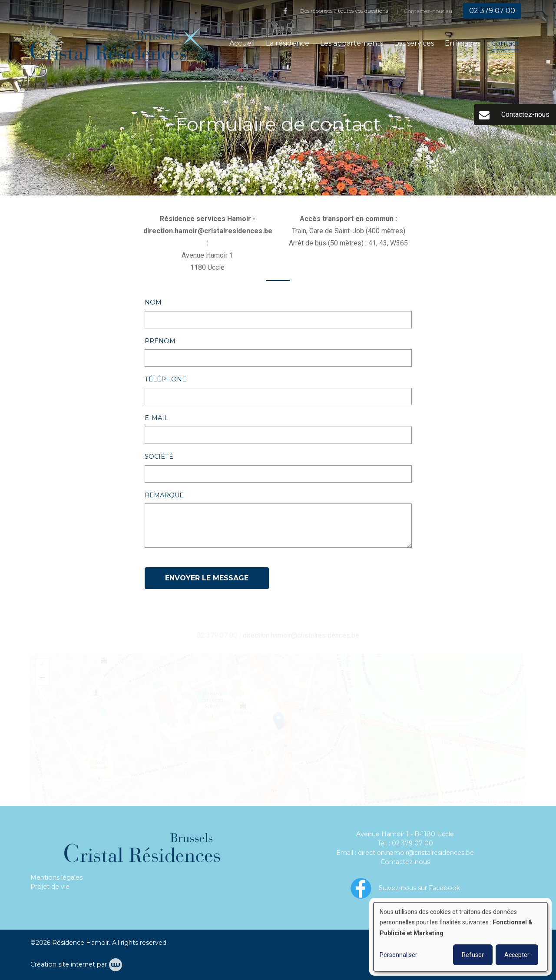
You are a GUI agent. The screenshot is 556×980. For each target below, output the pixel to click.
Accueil (242, 43)
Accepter (517, 955)
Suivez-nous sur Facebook (419, 887)
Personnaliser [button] (399, 955)
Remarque (164, 496)
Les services (414, 43)
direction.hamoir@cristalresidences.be (416, 853)
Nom (153, 303)
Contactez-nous (405, 862)
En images (463, 43)
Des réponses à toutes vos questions (344, 11)
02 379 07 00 (412, 843)
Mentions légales (56, 877)
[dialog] (460, 937)
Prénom (160, 341)
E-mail (156, 418)
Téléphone (165, 380)
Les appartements (352, 43)
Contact (505, 43)
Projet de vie (50, 887)
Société (159, 457)
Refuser (473, 955)
